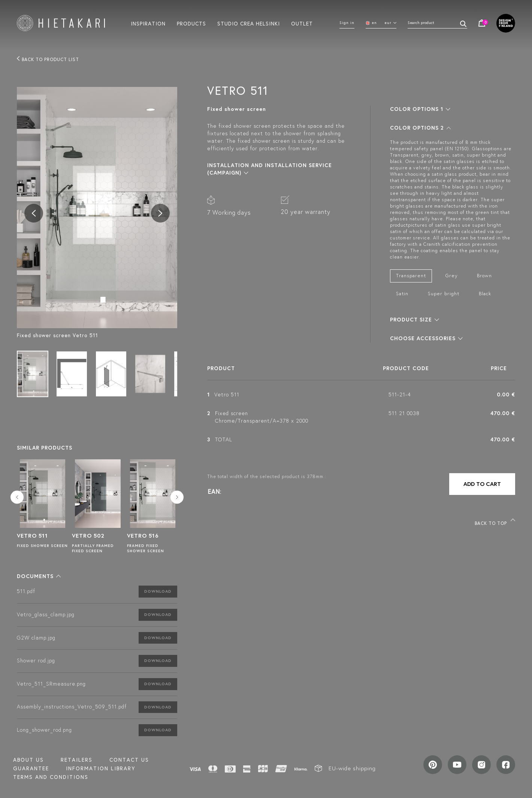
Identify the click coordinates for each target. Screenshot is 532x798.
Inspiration (148, 23)
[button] (39, 576)
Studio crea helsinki (249, 23)
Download (158, 591)
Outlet (302, 23)
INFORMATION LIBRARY (101, 768)
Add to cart (482, 484)
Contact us (129, 760)
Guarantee (31, 768)
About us (28, 760)
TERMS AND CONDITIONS (51, 777)
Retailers (77, 760)
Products (191, 23)
